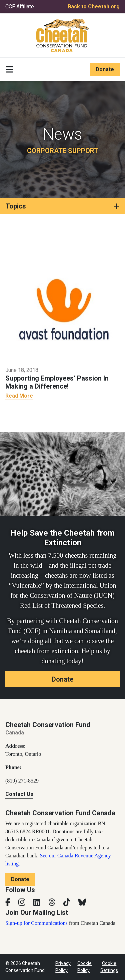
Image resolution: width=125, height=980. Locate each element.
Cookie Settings (109, 967)
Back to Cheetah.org (94, 7)
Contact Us (19, 794)
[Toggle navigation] (10, 69)
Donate (105, 69)
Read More (19, 396)
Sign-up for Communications (36, 923)
